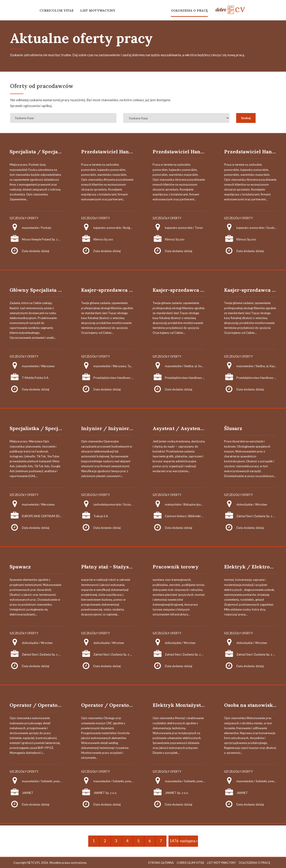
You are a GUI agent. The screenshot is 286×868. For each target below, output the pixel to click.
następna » (189, 841)
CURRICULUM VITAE (57, 11)
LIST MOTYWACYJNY (98, 11)
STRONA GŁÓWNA (161, 863)
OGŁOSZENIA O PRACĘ (189, 11)
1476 (174, 841)
